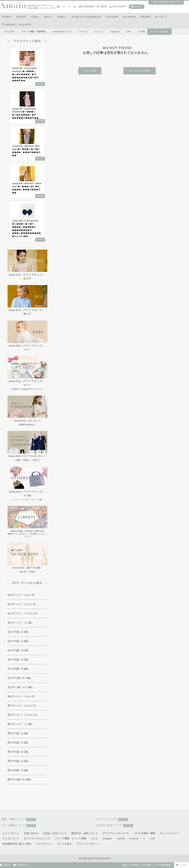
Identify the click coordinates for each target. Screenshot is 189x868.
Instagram (116, 32)
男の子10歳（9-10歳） (20, 780)
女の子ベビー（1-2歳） (21, 623)
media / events (17, 25)
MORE (31, 819)
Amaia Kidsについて (62, 32)
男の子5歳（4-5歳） (19, 752)
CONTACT (21, 865)
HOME (7, 17)
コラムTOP (9, 32)
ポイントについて (169, 833)
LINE (152, 839)
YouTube (121, 839)
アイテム (84, 32)
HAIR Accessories (87, 17)
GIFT (161, 17)
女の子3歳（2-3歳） (19, 632)
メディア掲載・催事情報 (33, 32)
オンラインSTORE (159, 32)
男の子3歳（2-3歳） (19, 733)
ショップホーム (11, 833)
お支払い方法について (55, 833)
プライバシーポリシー (88, 844)
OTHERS (112, 17)
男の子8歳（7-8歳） (19, 770)
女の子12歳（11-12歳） (21, 687)
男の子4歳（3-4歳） (19, 743)
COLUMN (87, 7)
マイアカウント (44, 844)
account (118, 7)
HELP (102, 7)
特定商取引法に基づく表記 (17, 844)
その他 (142, 32)
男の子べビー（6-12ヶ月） (23, 706)
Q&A (130, 32)
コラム (94, 839)
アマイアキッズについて (116, 833)
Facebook (134, 839)
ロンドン (100, 32)
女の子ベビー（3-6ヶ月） (22, 595)
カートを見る (64, 844)
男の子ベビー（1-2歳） (21, 724)
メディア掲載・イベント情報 (70, 839)
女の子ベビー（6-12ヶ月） (23, 604)
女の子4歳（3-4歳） (19, 641)
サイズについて (11, 839)
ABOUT (21, 17)
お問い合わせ (31, 833)
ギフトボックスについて (37, 839)
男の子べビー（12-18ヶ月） (23, 715)
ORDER (146, 17)
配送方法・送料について (85, 833)
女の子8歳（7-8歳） (19, 669)
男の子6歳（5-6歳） (19, 761)
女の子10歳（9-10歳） (20, 678)
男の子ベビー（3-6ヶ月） (22, 696)
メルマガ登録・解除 (144, 833)
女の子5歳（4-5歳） (19, 650)
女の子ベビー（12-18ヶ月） (23, 613)
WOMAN (129, 17)
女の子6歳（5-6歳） (19, 660)
